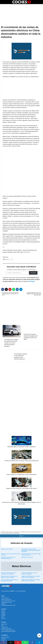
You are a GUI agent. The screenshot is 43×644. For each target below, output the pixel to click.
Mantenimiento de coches (7, 602)
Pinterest (3, 615)
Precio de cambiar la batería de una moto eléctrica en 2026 (9, 580)
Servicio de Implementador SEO (8, 630)
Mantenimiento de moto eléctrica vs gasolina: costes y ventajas (9, 577)
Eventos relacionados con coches (8, 601)
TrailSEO (12, 591)
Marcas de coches (5, 598)
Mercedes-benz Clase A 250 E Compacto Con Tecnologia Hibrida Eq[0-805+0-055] (31, 550)
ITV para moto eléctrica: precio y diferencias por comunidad (9, 573)
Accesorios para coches (6, 599)
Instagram (3, 614)
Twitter (3, 617)
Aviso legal (4, 639)
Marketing (3, 604)
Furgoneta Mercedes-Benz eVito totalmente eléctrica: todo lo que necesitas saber (34, 294)
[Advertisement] (21, 15)
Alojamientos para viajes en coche (8, 605)
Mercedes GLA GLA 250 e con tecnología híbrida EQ (8, 558)
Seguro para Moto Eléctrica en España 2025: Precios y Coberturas (31, 577)
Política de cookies (5, 637)
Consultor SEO (4, 627)
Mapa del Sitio (4, 624)
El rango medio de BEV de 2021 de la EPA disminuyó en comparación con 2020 (10, 294)
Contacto (3, 640)
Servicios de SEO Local (6, 628)
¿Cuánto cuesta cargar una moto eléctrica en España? (29, 573)
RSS (2, 626)
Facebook (3, 618)
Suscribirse (33, 273)
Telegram (3, 611)
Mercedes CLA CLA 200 (7, 549)
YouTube (3, 612)
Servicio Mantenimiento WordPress (9, 631)
